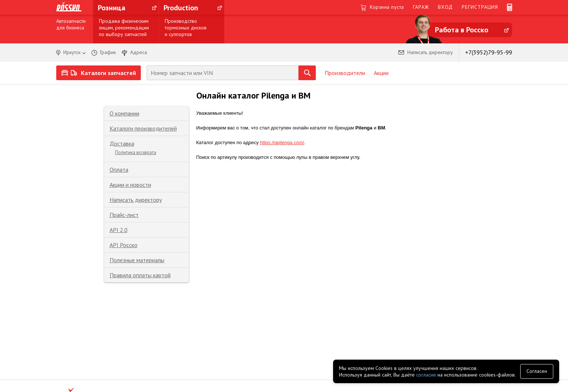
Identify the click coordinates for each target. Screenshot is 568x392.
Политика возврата (136, 152)
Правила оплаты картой (140, 275)
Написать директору (136, 200)
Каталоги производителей (143, 128)
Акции (381, 73)
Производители (345, 73)
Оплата (119, 170)
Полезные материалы (137, 260)
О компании (124, 113)
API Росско (124, 245)
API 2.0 (119, 230)
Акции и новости (130, 185)
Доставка (122, 143)
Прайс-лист (124, 215)
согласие (426, 375)
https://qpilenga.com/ (282, 142)
